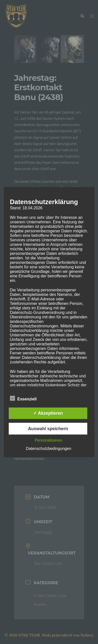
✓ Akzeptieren (48, 413)
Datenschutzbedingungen (49, 449)
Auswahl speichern (48, 429)
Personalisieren (49, 440)
